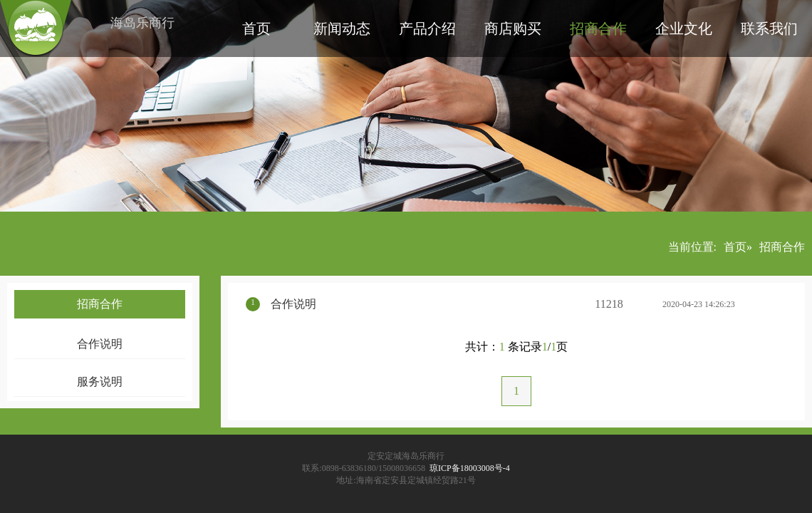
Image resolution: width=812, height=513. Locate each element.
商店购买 (513, 28)
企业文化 (684, 28)
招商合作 (598, 28)
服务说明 (100, 382)
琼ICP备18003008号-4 (470, 468)
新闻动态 (342, 28)
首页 (256, 28)
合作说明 (100, 344)
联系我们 (769, 28)
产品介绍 (427, 28)
